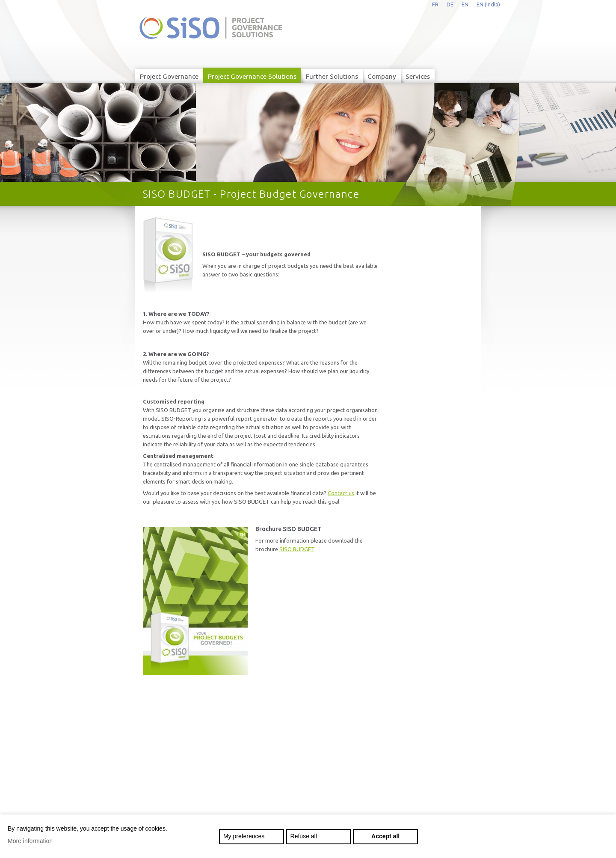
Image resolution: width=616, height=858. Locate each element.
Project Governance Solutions (252, 76)
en (465, 4)
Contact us (341, 493)
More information (30, 841)
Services (418, 76)
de (450, 4)
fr (435, 4)
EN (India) (488, 4)
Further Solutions (332, 76)
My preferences (244, 836)
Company (382, 76)
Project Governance (169, 76)
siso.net (211, 28)
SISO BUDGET (297, 549)
